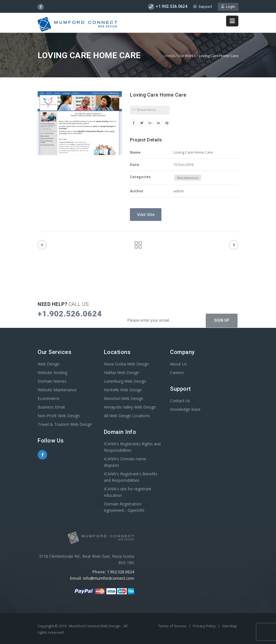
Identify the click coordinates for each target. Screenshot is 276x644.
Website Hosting (52, 373)
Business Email (51, 407)
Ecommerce (49, 398)
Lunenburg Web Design (125, 381)
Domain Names (52, 381)
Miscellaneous (188, 178)
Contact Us (180, 401)
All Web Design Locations (127, 416)
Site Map (230, 626)
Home (170, 56)
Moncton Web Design (124, 398)
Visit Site (145, 214)
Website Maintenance (57, 390)
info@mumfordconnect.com (109, 578)
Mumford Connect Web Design (95, 626)
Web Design (49, 364)
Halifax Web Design (122, 373)
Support (203, 7)
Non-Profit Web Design (59, 416)
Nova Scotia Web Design (126, 364)
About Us (178, 364)
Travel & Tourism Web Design (65, 424)
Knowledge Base (185, 409)
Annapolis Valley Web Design (130, 407)
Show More (144, 110)
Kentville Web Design (123, 390)
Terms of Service (173, 626)
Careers (177, 373)
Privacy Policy (205, 626)
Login (228, 7)
